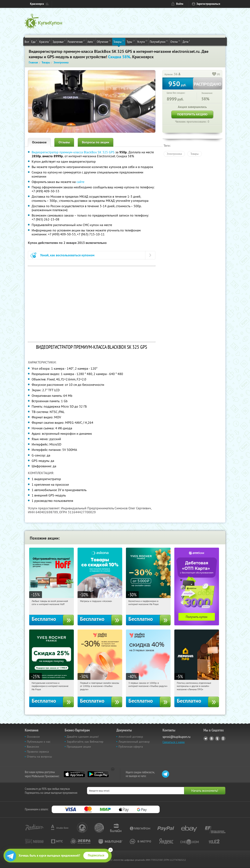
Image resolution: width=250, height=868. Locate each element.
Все (27, 42)
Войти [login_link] (180, 4)
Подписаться (96, 855)
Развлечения (76, 41)
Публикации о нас (39, 742)
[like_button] (214, 74)
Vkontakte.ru (212, 738)
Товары (119, 41)
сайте (80, 182)
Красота (45, 41)
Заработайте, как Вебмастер (85, 742)
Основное (39, 142)
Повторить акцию (192, 114)
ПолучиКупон (159, 41)
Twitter (217, 738)
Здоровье (59, 41)
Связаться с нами (174, 742)
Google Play (98, 774)
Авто (91, 41)
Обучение (104, 41)
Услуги (142, 41)
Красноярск (37, 4)
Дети (186, 41)
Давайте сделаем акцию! (83, 737)
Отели (175, 41)
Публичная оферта (131, 747)
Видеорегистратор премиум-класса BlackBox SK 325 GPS (73, 152)
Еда (34, 41)
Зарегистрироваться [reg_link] (208, 4)
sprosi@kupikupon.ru (176, 737)
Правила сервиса (38, 752)
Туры (131, 41)
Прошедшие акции (79, 747)
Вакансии (33, 747)
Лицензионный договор (134, 742)
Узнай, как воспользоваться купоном (67, 255)
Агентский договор (131, 737)
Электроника (174, 154)
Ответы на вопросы (39, 757)
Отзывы (64, 142)
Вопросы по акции (96, 142)
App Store (74, 774)
